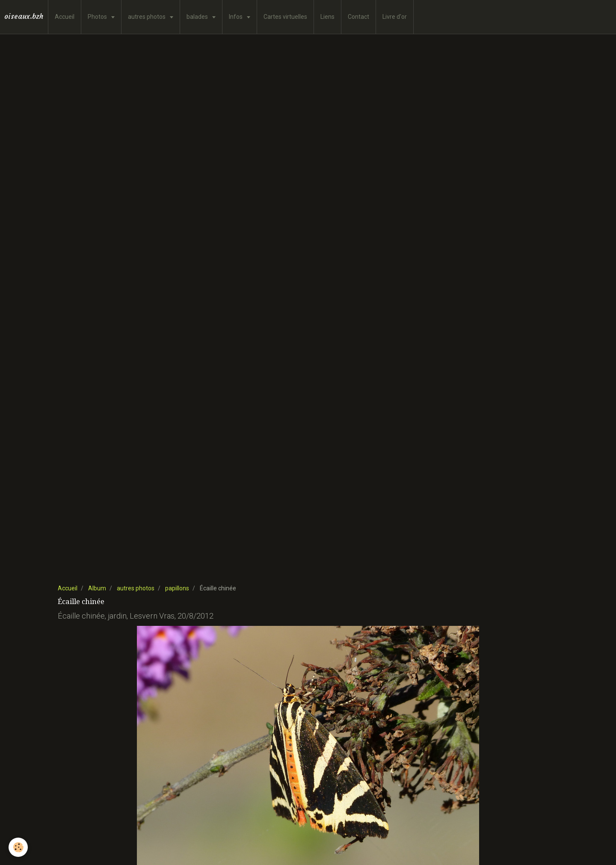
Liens (327, 17)
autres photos (147, 17)
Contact (358, 17)
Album (97, 588)
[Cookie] (18, 847)
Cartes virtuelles (285, 17)
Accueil (65, 17)
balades (198, 17)
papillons (177, 588)
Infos (236, 17)
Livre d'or (395, 17)
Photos (98, 17)
